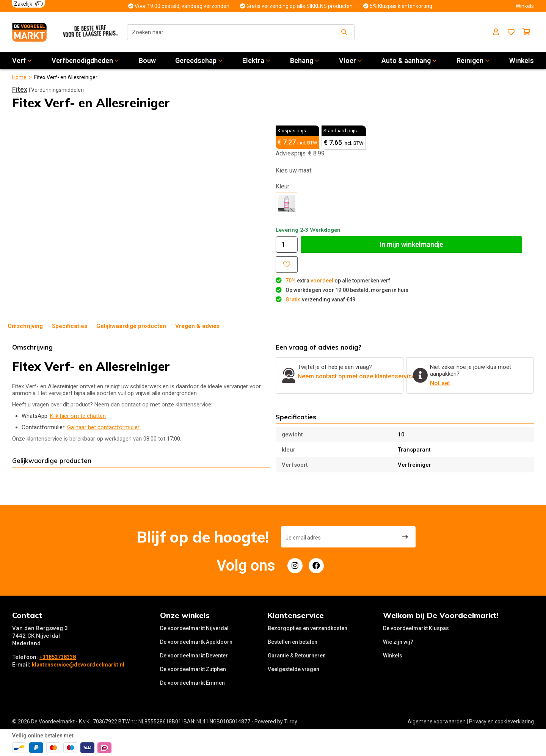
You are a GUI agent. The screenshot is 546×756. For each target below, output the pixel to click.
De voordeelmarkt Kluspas (416, 628)
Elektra (256, 60)
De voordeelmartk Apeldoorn (196, 642)
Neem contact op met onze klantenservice (356, 376)
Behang (305, 60)
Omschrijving (25, 326)
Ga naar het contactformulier (103, 427)
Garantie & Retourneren (297, 656)
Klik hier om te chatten (78, 416)
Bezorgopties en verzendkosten (308, 628)
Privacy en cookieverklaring (501, 721)
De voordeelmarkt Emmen (192, 683)
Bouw (147, 60)
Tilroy (291, 721)
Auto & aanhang (409, 60)
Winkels (522, 60)
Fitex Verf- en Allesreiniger (66, 77)
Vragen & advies (197, 326)
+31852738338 (58, 657)
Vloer (351, 60)
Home (19, 77)
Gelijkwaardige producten (131, 326)
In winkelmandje (411, 244)
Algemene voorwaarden (437, 721)
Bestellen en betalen (293, 642)
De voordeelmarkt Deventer (194, 656)
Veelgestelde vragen (293, 669)
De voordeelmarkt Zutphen (193, 669)
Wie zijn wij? (398, 642)
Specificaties (70, 326)
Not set (440, 383)
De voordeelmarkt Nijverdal (194, 628)
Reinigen (473, 60)
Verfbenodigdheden (85, 60)
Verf (22, 60)
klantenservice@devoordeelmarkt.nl (78, 665)
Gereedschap (199, 60)
